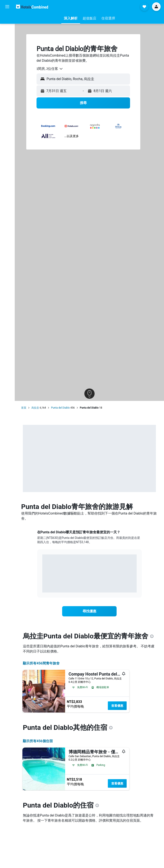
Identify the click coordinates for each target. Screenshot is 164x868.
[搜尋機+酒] (7, 47)
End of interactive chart (42, 586)
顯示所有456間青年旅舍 (41, 663)
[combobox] (50, 69)
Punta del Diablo (60, 408)
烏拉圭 (35, 408)
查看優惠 (117, 706)
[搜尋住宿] (7, 29)
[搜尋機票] (7, 20)
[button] (7, 7)
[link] (89, 611)
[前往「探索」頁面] (7, 56)
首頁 (24, 408)
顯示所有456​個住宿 (38, 741)
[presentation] (152, 636)
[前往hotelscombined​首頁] (32, 7)
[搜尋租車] (7, 38)
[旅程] (7, 68)
